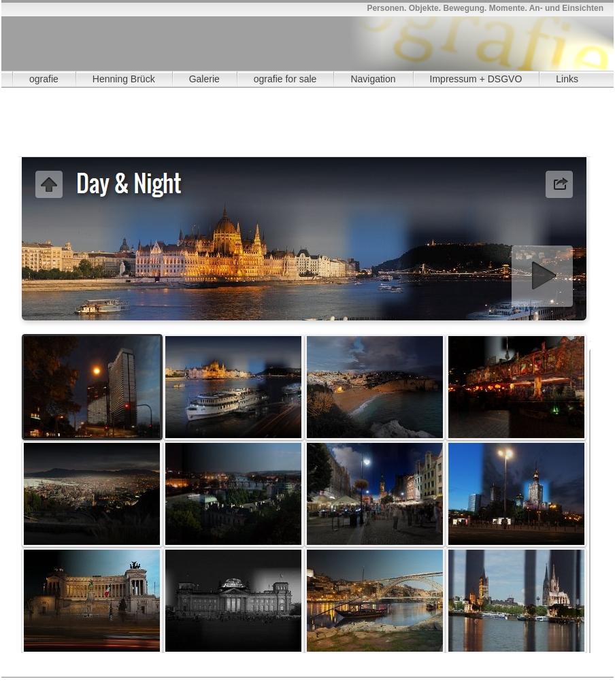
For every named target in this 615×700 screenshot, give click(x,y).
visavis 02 (316, 684)
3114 (509, 683)
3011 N (70, 683)
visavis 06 (397, 684)
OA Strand (213, 684)
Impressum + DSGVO (476, 79)
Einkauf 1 (201, 683)
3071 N (109, 683)
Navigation (373, 79)
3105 (165, 683)
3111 (394, 683)
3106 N (223, 683)
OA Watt (117, 683)
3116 (585, 683)
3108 (280, 683)
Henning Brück (124, 79)
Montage (220, 683)
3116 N (134, 684)
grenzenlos (55, 683)
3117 (154, 684)
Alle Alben (193, 684)
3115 (547, 683)
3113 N (489, 683)
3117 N (172, 684)
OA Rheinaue (76, 683)
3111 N (413, 683)
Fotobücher (180, 683)
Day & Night (276, 684)
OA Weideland (255, 684)
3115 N (566, 683)
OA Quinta (97, 683)
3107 (242, 683)
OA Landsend (137, 683)
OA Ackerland (233, 684)
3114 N (528, 683)
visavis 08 (438, 684)
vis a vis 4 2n (480, 684)
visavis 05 (377, 684)
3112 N (451, 683)
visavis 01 (297, 684)
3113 (471, 683)
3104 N (147, 683)
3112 (432, 683)
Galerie (204, 79)
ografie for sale (285, 79)
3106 (203, 683)
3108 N (299, 683)
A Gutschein (14, 683)
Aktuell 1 (35, 683)
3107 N (261, 683)
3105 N (185, 683)
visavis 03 (337, 684)
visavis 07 (418, 684)
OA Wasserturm (159, 683)
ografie (44, 79)
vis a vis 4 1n (459, 684)
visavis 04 (357, 684)
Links (567, 79)
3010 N (32, 683)
